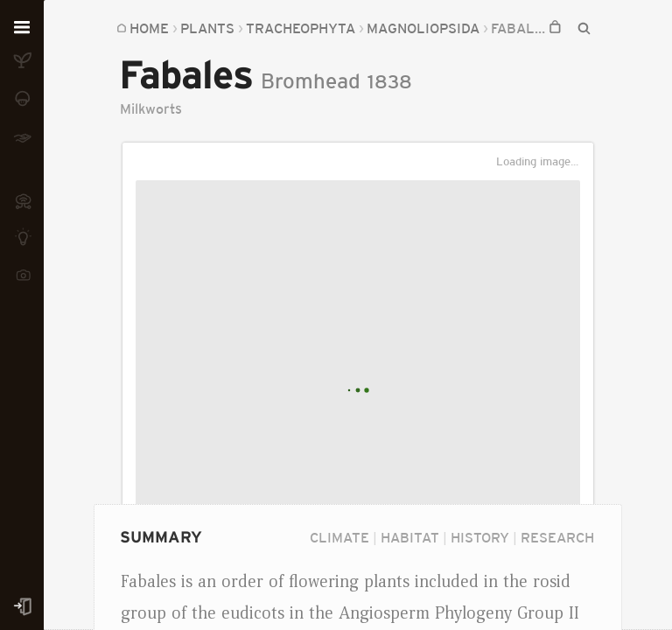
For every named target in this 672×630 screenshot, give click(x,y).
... (251, 28)
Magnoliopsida (324, 28)
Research (557, 537)
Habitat (410, 537)
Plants (207, 28)
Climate (339, 537)
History (480, 537)
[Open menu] (22, 28)
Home (149, 28)
